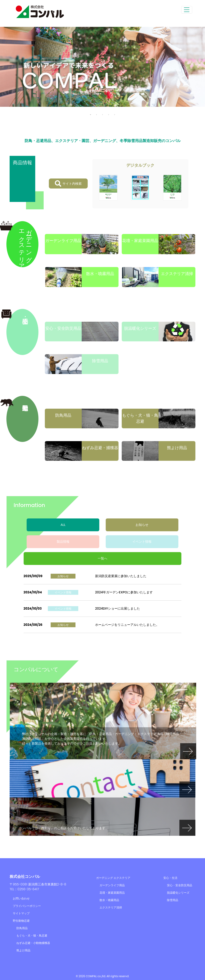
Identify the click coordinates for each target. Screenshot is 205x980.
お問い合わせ (21, 898)
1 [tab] (90, 114)
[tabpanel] (102, 67)
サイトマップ (21, 913)
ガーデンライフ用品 (112, 885)
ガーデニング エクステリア (113, 878)
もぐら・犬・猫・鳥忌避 (32, 936)
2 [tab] (96, 114)
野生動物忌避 (21, 921)
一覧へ (102, 558)
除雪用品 (173, 900)
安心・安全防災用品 (180, 885)
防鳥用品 (22, 928)
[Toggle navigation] (187, 10)
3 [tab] (102, 114)
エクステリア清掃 (111, 907)
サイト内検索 (68, 183)
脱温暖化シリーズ (178, 893)
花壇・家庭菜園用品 (112, 893)
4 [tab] (109, 114)
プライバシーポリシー (27, 906)
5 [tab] (115, 114)
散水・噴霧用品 (109, 900)
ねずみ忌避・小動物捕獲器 (33, 943)
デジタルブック (140, 165)
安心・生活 (170, 878)
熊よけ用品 (23, 950)
